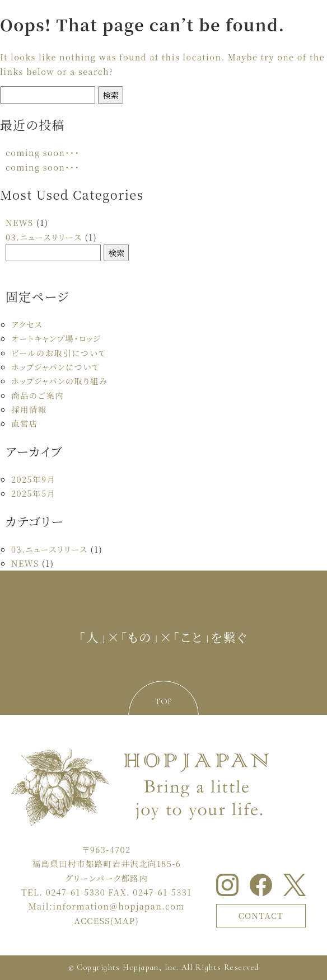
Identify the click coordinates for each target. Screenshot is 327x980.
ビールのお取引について (59, 353)
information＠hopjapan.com (119, 906)
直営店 (25, 423)
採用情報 (29, 409)
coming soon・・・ (43, 152)
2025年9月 (33, 479)
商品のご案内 (38, 395)
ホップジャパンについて (55, 367)
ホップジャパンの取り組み (59, 381)
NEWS (20, 222)
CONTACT (261, 915)
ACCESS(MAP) (107, 920)
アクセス (27, 324)
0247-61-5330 (76, 892)
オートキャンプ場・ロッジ (56, 338)
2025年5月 (33, 493)
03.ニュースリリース (44, 237)
